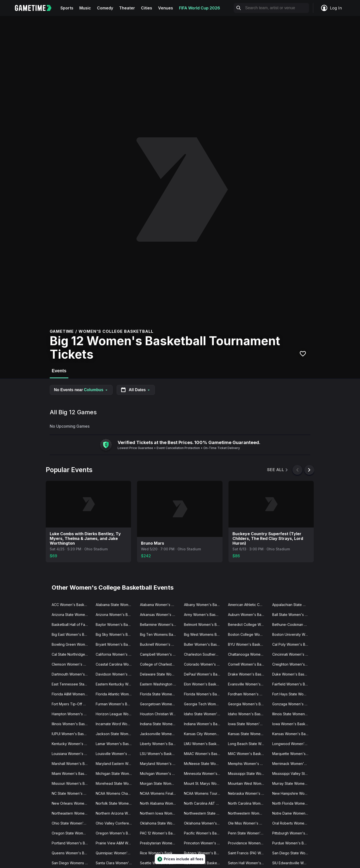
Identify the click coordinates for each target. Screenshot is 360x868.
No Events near (81, 390)
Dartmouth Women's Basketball (72, 674)
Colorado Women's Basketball (204, 664)
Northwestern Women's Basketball (248, 813)
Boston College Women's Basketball (248, 634)
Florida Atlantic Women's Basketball (116, 694)
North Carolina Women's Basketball (248, 803)
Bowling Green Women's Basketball (72, 644)
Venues (166, 8)
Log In (331, 8)
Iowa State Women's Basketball (248, 724)
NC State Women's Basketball (72, 793)
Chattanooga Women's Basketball (248, 654)
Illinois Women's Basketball (72, 724)
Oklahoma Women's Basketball (204, 823)
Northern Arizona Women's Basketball (116, 813)
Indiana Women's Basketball (204, 724)
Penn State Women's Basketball (248, 833)
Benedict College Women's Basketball (248, 624)
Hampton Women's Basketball (72, 714)
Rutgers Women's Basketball (204, 853)
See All (278, 470)
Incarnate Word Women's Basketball (116, 724)
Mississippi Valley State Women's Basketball (292, 774)
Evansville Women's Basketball (248, 684)
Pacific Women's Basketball (204, 833)
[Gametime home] (36, 8)
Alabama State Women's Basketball (116, 605)
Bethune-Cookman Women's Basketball (292, 624)
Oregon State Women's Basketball (72, 833)
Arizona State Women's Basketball (72, 615)
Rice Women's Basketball (160, 853)
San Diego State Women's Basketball (292, 853)
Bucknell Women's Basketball (160, 644)
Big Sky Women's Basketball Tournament (116, 634)
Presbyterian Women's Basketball (160, 843)
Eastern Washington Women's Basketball (160, 684)
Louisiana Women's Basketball (72, 754)
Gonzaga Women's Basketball (292, 704)
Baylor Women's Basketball (116, 624)
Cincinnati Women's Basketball (292, 654)
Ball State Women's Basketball (292, 615)
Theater (127, 8)
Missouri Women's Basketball (72, 783)
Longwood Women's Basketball (292, 744)
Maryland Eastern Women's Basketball (116, 764)
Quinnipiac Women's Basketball (116, 853)
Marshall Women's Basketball (72, 764)
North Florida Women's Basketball (292, 803)
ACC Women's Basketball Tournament (72, 605)
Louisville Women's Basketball (116, 754)
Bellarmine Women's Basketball (160, 624)
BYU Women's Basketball (248, 644)
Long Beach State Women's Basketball (248, 744)
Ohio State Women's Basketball (72, 823)
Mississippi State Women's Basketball (248, 774)
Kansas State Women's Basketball (248, 734)
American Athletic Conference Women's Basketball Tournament (248, 605)
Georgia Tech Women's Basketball (204, 704)
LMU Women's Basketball (204, 744)
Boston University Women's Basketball (292, 634)
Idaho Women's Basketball (248, 714)
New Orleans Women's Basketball (72, 803)
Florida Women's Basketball (204, 694)
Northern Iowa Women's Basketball (160, 813)
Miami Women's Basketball (72, 774)
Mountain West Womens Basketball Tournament (248, 783)
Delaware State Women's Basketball (160, 674)
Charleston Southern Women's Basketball (204, 654)
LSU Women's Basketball (160, 754)
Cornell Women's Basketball (248, 664)
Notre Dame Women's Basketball (292, 813)
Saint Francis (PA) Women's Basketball (248, 853)
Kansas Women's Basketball (292, 734)
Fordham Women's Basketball (248, 694)
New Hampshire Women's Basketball (292, 793)
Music (85, 8)
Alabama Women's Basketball (160, 605)
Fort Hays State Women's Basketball (292, 694)
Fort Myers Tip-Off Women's (72, 704)
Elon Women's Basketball (204, 684)
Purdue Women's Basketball (292, 843)
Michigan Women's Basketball (160, 774)
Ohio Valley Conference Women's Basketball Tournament (116, 823)
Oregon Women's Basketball (116, 833)
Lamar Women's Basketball (116, 744)
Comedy (105, 8)
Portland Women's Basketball (72, 843)
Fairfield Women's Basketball (292, 684)
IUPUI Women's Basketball (72, 734)
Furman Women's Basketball (116, 704)
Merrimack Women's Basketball (292, 764)
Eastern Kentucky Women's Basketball (116, 684)
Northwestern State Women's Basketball (204, 813)
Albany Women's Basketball (204, 605)
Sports (67, 8)
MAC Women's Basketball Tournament (248, 754)
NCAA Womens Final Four (160, 793)
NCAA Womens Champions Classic (116, 793)
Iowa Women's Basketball (292, 724)
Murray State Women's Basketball (292, 783)
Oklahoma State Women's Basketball (160, 823)
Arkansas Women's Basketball (160, 615)
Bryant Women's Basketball (116, 644)
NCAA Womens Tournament (204, 793)
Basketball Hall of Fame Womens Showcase (72, 624)
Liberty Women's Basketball (160, 744)
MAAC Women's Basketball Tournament (204, 754)
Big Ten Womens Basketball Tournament (160, 634)
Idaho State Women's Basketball (204, 714)
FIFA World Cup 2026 (200, 8)
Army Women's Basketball (204, 615)
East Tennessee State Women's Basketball (72, 684)
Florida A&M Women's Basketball (72, 694)
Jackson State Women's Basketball (116, 734)
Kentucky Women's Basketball (72, 744)
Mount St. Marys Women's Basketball (204, 783)
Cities (147, 8)
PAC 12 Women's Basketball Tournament (160, 833)
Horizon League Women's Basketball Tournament (116, 714)
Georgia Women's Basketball (248, 704)
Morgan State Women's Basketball (160, 783)
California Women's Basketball (116, 654)
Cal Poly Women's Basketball (292, 644)
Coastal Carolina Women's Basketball (116, 664)
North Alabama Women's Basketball (160, 803)
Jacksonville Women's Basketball (160, 734)
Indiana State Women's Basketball (160, 724)
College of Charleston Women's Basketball (160, 664)
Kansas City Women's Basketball (204, 734)
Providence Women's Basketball (248, 843)
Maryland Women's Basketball (160, 764)
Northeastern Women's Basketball (72, 813)
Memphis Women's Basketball (248, 764)
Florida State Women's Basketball (160, 694)
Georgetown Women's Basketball (160, 704)
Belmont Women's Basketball (204, 624)
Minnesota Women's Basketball (204, 774)
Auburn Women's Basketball (248, 615)
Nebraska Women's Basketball (248, 793)
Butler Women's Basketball (204, 644)
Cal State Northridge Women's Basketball (72, 654)
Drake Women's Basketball (248, 674)
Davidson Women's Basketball (116, 674)
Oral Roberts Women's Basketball (292, 823)
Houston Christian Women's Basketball (160, 714)
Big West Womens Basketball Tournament (204, 634)
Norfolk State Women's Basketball (116, 803)
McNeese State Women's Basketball (204, 764)
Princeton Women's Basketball (204, 843)
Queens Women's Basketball (72, 853)
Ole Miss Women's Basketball (248, 823)
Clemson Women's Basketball (72, 664)
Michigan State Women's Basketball (116, 774)
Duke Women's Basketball (292, 674)
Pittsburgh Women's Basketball (292, 833)
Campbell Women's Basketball (160, 654)
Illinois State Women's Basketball (292, 714)
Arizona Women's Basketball (116, 615)
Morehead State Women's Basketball (116, 783)
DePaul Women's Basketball (204, 674)
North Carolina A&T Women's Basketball (204, 803)
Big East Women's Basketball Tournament (72, 634)
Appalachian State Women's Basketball (292, 605)
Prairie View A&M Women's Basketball (116, 843)
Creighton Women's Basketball (292, 664)
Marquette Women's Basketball (292, 754)
